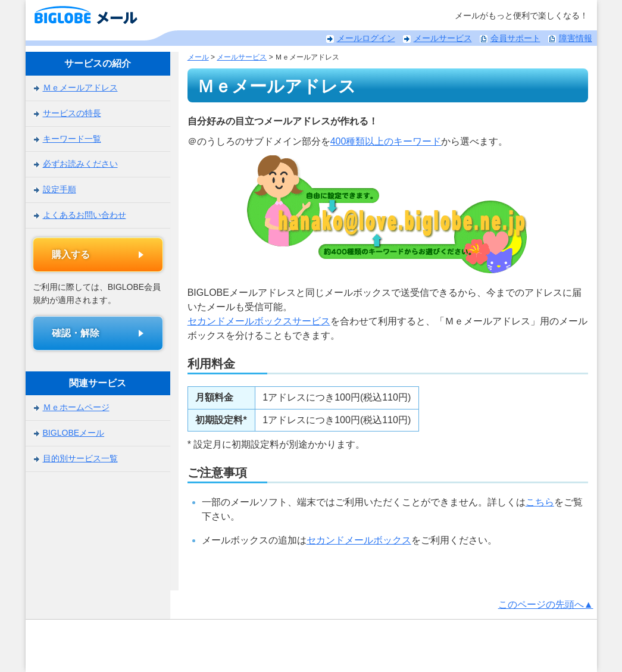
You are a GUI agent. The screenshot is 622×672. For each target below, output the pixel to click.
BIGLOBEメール (74, 433)
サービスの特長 (72, 113)
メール (188, 57)
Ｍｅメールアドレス (80, 87)
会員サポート (515, 38)
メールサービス (443, 38)
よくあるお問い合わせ (85, 214)
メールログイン (366, 38)
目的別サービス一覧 (80, 458)
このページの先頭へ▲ (546, 604)
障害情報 (576, 38)
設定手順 (60, 189)
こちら (530, 502)
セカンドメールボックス (349, 540)
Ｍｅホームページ (76, 408)
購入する (71, 254)
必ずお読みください (80, 164)
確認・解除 (76, 333)
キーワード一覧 (72, 138)
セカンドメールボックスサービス (249, 321)
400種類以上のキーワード (376, 141)
